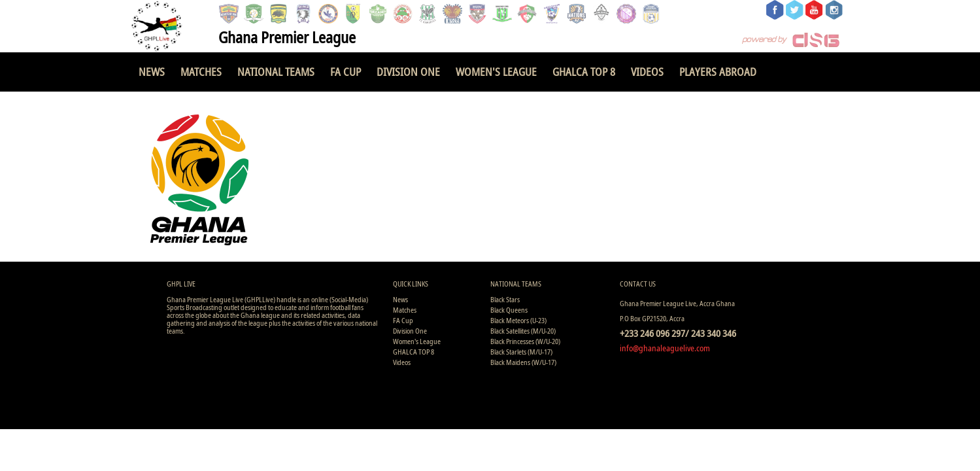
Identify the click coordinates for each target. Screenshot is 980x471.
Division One (408, 72)
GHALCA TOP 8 (584, 72)
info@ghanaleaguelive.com (665, 348)
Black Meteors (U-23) (518, 320)
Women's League (496, 72)
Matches (201, 72)
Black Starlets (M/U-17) (521, 352)
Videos (647, 72)
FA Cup (346, 72)
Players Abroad (718, 72)
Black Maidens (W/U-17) (523, 362)
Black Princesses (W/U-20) (525, 341)
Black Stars (505, 299)
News (152, 72)
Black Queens (509, 310)
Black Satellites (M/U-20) (523, 331)
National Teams (276, 72)
